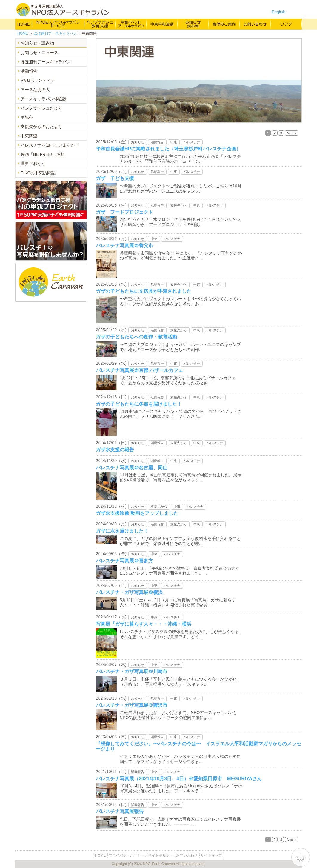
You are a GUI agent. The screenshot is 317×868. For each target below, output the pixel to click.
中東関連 (29, 136)
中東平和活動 (162, 24)
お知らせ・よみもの (193, 24)
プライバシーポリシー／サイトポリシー (141, 855)
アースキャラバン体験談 (44, 99)
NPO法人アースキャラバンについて (58, 24)
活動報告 (29, 71)
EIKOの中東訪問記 (38, 173)
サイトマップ (211, 855)
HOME (24, 24)
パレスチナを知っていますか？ (50, 145)
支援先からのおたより (41, 127)
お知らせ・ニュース (39, 53)
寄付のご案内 (224, 24)
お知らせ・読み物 (37, 43)
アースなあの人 (35, 90)
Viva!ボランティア (38, 80)
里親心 (27, 117)
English (278, 12)
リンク (286, 24)
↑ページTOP (301, 857)
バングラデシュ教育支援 (100, 24)
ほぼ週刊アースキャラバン (55, 33)
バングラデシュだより (41, 108)
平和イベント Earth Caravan (131, 24)
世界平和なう (33, 164)
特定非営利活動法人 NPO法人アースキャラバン (63, 10)
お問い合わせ (255, 24)
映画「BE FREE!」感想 (43, 154)
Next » (292, 133)
